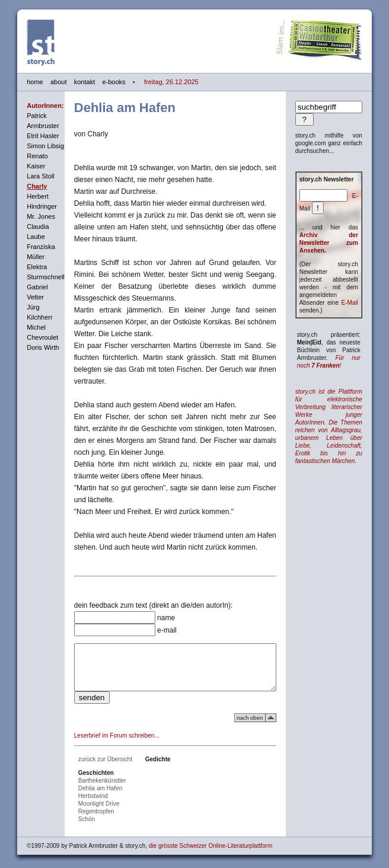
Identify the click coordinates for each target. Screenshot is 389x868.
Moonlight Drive (87, 801)
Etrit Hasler (31, 136)
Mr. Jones (29, 216)
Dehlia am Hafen (88, 785)
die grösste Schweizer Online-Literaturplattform (199, 843)
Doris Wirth (31, 347)
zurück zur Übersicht (93, 756)
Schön (75, 816)
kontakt (73, 82)
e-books (102, 82)
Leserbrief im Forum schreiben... (105, 733)
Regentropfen (85, 808)
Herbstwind (81, 793)
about (47, 82)
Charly (25, 186)
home (23, 82)
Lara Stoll (28, 176)
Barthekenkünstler (90, 778)
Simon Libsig (34, 146)
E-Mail (361, 303)
